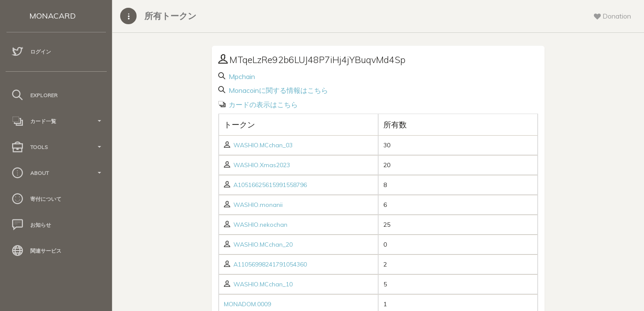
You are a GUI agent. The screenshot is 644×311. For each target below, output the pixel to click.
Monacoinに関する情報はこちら (277, 90)
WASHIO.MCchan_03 (263, 145)
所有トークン (170, 16)
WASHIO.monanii (258, 205)
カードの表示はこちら (262, 105)
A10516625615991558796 (270, 185)
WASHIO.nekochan (260, 225)
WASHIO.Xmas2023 (262, 165)
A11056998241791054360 (270, 264)
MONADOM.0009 (247, 304)
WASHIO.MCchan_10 (263, 284)
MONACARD (53, 16)
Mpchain (241, 76)
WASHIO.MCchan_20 (263, 244)
